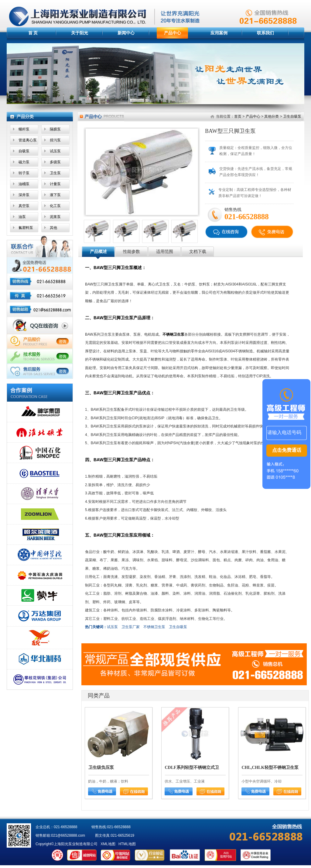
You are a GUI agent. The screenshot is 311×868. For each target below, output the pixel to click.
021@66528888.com (68, 835)
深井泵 (24, 195)
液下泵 (55, 195)
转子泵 (24, 173)
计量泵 (55, 184)
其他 (53, 228)
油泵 (22, 217)
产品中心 (173, 33)
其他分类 (272, 116)
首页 (238, 116)
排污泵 (55, 140)
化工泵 (55, 206)
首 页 (33, 33)
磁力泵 (24, 162)
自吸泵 (24, 151)
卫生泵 (55, 173)
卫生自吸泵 (292, 116)
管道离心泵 (28, 140)
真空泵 (24, 206)
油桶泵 (24, 184)
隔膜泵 (55, 129)
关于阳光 (80, 33)
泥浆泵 (55, 217)
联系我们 (265, 33)
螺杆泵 (24, 129)
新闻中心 (126, 33)
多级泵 (55, 162)
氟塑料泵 (26, 228)
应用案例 (219, 33)
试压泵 (55, 151)
